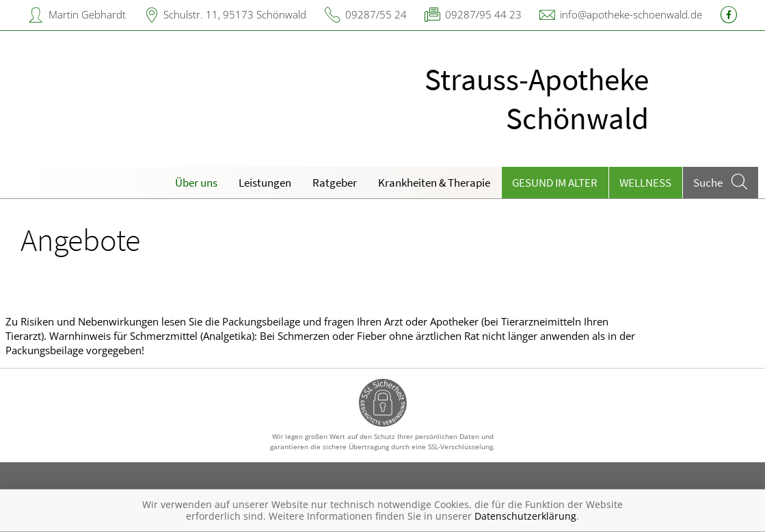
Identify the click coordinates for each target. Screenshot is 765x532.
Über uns (196, 183)
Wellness (645, 183)
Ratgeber (335, 183)
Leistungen (265, 183)
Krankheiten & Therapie (434, 183)
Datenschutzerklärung (525, 516)
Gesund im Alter (555, 183)
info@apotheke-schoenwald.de (631, 14)
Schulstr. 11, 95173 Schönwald (235, 14)
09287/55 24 (376, 14)
